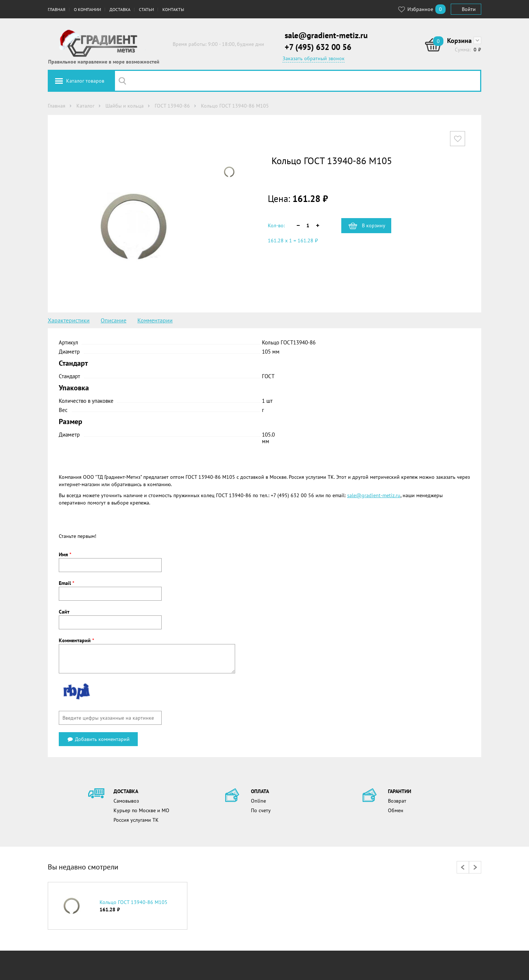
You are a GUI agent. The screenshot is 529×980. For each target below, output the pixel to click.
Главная (57, 9)
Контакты (173, 9)
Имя (65, 554)
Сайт (64, 612)
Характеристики (69, 320)
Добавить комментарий (98, 739)
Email (66, 583)
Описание (114, 320)
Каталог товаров (85, 81)
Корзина (459, 41)
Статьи (146, 9)
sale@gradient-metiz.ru (326, 35)
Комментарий (76, 640)
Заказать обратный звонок (314, 58)
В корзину (374, 225)
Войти (469, 9)
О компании (87, 9)
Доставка (120, 9)
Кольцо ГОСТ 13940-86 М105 (134, 902)
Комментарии (155, 320)
